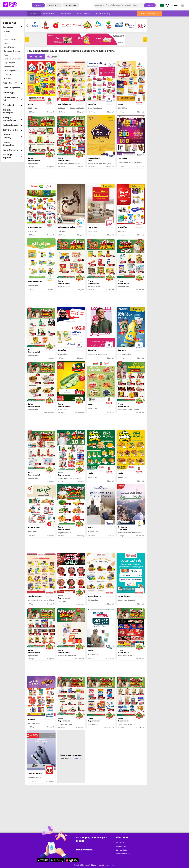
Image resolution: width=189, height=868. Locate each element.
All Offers (34, 14)
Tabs (6, 55)
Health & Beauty (103, 14)
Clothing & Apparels (13, 156)
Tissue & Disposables (13, 144)
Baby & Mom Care (13, 130)
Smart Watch (9, 47)
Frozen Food (13, 105)
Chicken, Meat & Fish (13, 99)
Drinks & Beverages (13, 111)
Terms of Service (123, 854)
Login (175, 5)
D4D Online (73, 758)
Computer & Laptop (12, 51)
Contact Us (121, 846)
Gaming (7, 79)
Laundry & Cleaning (13, 136)
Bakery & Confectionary (13, 119)
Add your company (150, 14)
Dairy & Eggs (13, 93)
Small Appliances (11, 71)
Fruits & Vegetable (13, 88)
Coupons (71, 5)
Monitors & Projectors (13, 59)
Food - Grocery (13, 83)
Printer (6, 43)
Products (54, 5)
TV (5, 35)
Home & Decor (83, 14)
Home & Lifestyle (13, 150)
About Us (120, 843)
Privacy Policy (122, 850)
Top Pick (36, 57)
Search (150, 5)
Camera (7, 75)
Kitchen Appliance (11, 39)
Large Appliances (11, 63)
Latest (52, 57)
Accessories (9, 67)
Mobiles (7, 31)
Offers (38, 5)
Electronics (66, 14)
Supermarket (49, 14)
